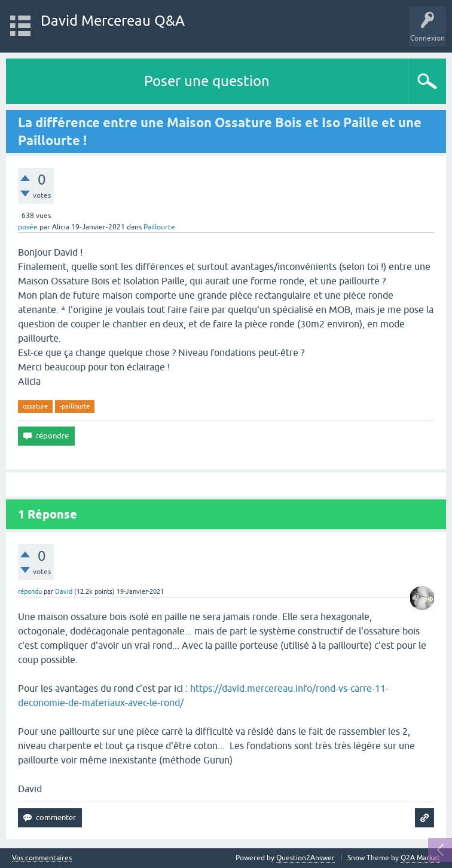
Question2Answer (306, 858)
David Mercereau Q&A (113, 21)
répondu (30, 591)
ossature (35, 406)
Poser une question (207, 81)
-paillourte (75, 406)
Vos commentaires (42, 858)
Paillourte (159, 227)
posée (28, 227)
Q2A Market (420, 858)
